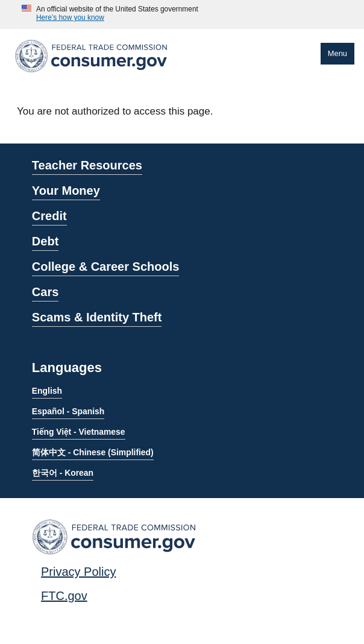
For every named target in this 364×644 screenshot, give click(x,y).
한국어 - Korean (63, 473)
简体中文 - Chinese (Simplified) (93, 452)
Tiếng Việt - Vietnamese (79, 432)
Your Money (66, 191)
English (47, 391)
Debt (45, 241)
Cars (45, 292)
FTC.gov (64, 596)
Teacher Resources (87, 165)
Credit (49, 216)
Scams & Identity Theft (97, 317)
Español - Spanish (68, 411)
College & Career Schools (106, 267)
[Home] (91, 74)
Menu (337, 53)
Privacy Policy (78, 572)
